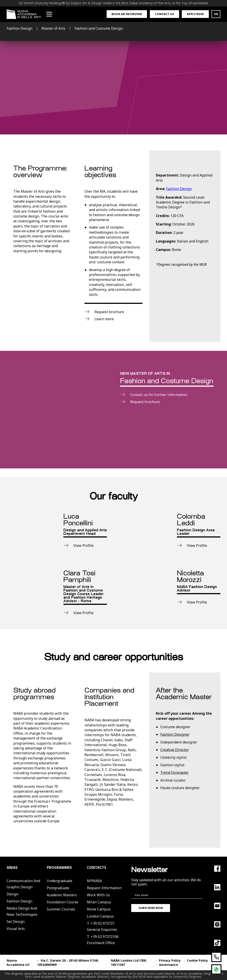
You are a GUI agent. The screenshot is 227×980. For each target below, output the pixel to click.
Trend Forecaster (174, 772)
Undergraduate (60, 881)
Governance (168, 965)
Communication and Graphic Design (23, 884)
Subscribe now (151, 908)
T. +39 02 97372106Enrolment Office (103, 940)
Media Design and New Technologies (22, 911)
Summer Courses (61, 909)
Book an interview (127, 14)
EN (216, 14)
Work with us (98, 895)
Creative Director (175, 750)
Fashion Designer (175, 734)
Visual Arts (16, 929)
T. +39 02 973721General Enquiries (102, 926)
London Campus (100, 916)
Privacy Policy (170, 960)
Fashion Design (179, 189)
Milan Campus (99, 902)
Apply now (195, 14)
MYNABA (94, 881)
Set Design (16, 922)
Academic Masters (62, 895)
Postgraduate (58, 888)
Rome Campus (99, 909)
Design (13, 894)
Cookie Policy (197, 960)
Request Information (104, 888)
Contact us (164, 14)
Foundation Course (63, 902)
